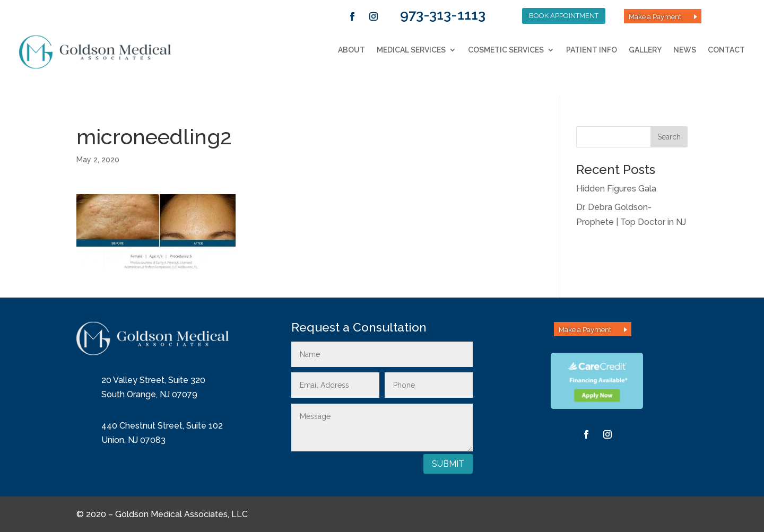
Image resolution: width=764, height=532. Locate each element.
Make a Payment (655, 17)
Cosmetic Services (506, 50)
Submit (448, 464)
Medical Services (411, 50)
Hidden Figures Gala (616, 189)
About (351, 50)
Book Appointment (564, 16)
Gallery (645, 50)
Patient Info (592, 50)
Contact (726, 50)
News (685, 50)
